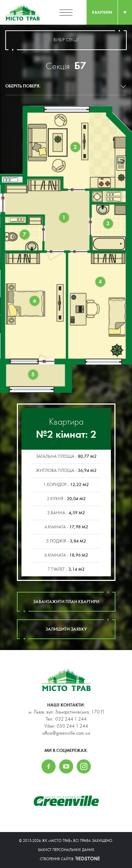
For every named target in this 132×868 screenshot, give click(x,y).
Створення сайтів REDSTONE (66, 859)
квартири (102, 12)
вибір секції (66, 40)
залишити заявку (66, 629)
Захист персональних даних (66, 850)
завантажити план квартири (66, 602)
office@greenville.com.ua (66, 733)
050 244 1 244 (72, 726)
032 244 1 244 (71, 719)
